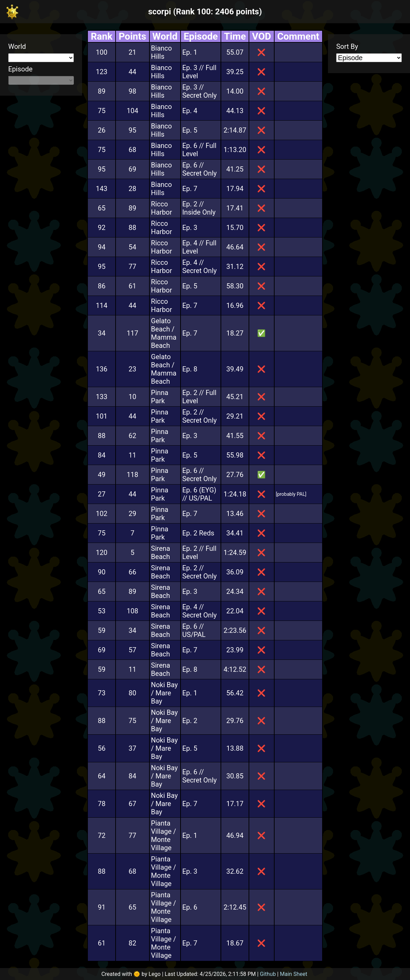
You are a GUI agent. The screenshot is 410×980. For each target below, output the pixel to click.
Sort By (347, 46)
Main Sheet (294, 974)
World (17, 46)
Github (268, 974)
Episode (20, 69)
